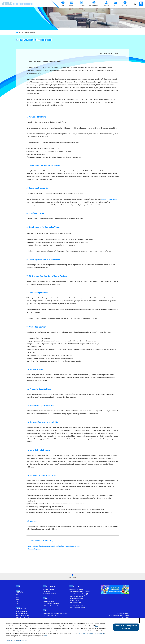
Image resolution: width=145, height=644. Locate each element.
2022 (18, 604)
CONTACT (75, 587)
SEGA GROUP (50, 587)
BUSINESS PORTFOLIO (23, 613)
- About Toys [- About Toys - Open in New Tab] (74, 600)
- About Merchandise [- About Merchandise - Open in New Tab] (76, 598)
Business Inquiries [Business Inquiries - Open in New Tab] (34, 549)
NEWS (20, 592)
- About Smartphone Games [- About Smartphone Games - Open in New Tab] (79, 594)
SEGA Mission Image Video (24, 618)
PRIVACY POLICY (124, 620)
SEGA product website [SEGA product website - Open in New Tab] (109, 199)
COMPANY (22, 608)
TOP (19, 587)
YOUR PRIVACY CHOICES (122, 622)
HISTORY (19, 620)
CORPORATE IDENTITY (50, 594)
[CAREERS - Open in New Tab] (106, 4)
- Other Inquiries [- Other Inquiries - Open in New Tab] (75, 603)
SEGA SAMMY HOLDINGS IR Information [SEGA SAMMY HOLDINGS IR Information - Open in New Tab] (55, 613)
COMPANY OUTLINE (22, 611)
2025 (18, 597)
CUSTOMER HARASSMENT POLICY (119, 615)
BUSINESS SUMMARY (49, 589)
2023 (18, 601)
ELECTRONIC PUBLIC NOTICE (51, 616)
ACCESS (19, 622)
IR (45, 611)
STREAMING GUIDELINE (122, 613)
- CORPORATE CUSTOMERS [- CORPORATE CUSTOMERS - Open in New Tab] (78, 607)
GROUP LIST (46, 592)
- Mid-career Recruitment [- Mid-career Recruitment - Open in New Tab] (50, 606)
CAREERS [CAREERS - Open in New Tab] (48, 599)
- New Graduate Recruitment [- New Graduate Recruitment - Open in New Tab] (51, 604)
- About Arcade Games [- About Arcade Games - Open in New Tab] (77, 596)
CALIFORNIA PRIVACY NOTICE (120, 624)
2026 (18, 595)
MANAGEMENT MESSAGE (23, 616)
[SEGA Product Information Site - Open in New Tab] (115, 594)
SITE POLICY (125, 618)
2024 (18, 599)
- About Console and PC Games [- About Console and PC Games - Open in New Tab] (80, 592)
